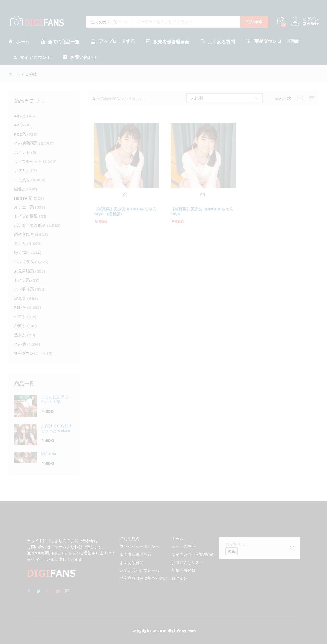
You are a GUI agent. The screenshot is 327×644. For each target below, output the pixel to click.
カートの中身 (183, 546)
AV (17, 125)
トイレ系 (22, 280)
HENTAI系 (23, 198)
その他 (20, 344)
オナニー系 (24, 207)
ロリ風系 (22, 180)
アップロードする (113, 41)
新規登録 (311, 24)
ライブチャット (28, 161)
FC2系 (20, 134)
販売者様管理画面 (168, 42)
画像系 (20, 189)
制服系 (20, 307)
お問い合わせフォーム (139, 570)
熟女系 (20, 335)
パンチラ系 (24, 262)
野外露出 (22, 253)
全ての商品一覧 (60, 42)
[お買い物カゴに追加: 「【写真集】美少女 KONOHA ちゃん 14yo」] (203, 195)
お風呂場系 (24, 271)
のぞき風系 (24, 234)
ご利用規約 (130, 539)
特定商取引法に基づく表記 (143, 578)
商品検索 (254, 22)
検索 (232, 551)
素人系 (20, 244)
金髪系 (20, 326)
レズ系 (20, 171)
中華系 (20, 317)
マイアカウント (32, 57)
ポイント (22, 152)
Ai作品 (20, 116)
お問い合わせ (80, 57)
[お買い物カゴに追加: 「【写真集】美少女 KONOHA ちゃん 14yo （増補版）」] (126, 195)
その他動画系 (26, 143)
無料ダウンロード (30, 353)
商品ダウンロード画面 (273, 41)
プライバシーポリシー (139, 546)
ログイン (305, 19)
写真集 (20, 298)
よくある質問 (218, 42)
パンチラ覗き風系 (30, 225)
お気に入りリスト (187, 563)
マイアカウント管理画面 (193, 554)
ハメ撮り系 (24, 289)
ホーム (19, 42)
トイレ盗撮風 (26, 216)
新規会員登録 (183, 570)
